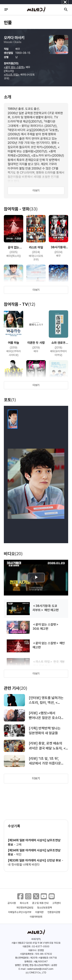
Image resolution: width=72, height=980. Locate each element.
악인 (19, 855)
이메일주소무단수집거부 (20, 912)
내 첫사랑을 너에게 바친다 (24, 865)
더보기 (36, 190)
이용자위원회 (36, 917)
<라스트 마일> (12, 75)
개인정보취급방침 (25, 908)
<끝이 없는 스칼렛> (14, 67)
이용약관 (39, 912)
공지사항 (12, 903)
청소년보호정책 (44, 908)
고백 (19, 845)
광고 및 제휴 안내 (40, 903)
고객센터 (56, 903)
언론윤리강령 (54, 912)
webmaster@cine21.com (40, 969)
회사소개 (24, 903)
